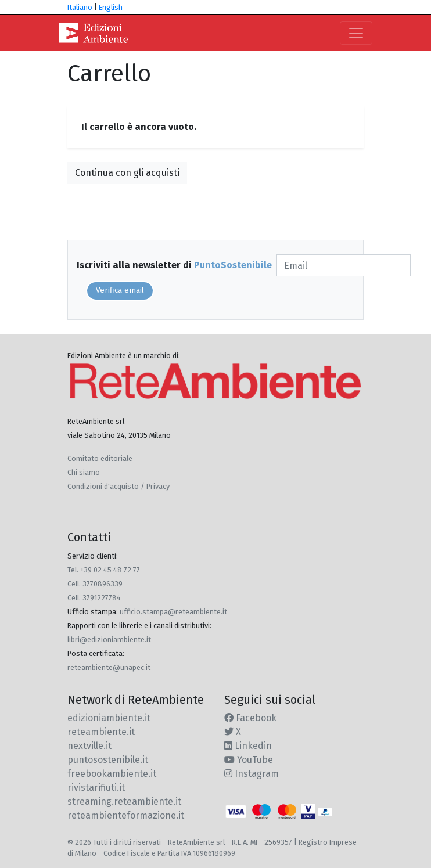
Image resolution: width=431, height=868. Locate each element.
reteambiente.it (101, 732)
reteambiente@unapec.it (109, 667)
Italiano (80, 7)
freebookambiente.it (112, 774)
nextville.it (89, 746)
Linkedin (248, 746)
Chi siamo (84, 472)
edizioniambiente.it (109, 718)
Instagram (252, 774)
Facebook (250, 718)
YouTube (249, 760)
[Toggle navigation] (356, 33)
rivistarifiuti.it (96, 788)
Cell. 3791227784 (94, 598)
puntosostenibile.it (108, 760)
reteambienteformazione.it (126, 815)
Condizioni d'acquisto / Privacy (118, 486)
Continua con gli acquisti (127, 173)
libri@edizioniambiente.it (109, 640)
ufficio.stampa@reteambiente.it (173, 612)
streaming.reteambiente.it (124, 802)
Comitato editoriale (100, 458)
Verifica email (120, 290)
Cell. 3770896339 (95, 584)
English (111, 7)
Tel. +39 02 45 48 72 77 (104, 570)
